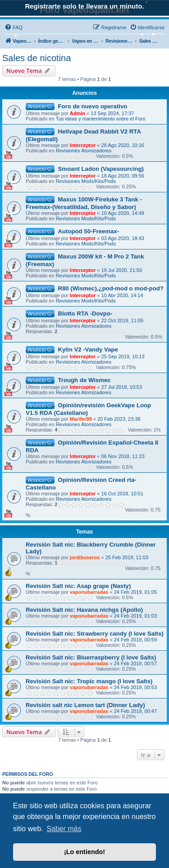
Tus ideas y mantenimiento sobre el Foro (101, 119)
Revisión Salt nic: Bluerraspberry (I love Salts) (91, 657)
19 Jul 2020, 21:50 (122, 270)
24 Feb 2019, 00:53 (135, 687)
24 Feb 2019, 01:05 (135, 592)
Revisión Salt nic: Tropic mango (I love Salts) (89, 681)
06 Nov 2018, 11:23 (123, 456)
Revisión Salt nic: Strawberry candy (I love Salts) (95, 634)
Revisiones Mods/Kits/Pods (86, 181)
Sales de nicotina (37, 58)
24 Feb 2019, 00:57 (135, 663)
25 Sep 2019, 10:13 (123, 356)
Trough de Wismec (84, 380)
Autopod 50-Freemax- (88, 231)
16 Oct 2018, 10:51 (123, 494)
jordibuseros (85, 557)
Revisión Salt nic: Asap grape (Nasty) (78, 586)
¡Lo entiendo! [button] (84, 852)
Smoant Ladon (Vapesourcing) (101, 169)
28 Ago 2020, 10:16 (123, 145)
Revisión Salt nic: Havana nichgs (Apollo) (84, 610)
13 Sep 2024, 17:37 (112, 113)
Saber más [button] (64, 829)
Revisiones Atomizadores (84, 151)
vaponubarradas (89, 592)
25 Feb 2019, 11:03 (127, 557)
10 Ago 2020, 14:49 (123, 213)
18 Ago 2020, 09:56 (123, 176)
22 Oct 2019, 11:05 (123, 320)
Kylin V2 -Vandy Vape (88, 349)
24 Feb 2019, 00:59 (135, 640)
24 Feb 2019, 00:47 (135, 711)
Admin (78, 113)
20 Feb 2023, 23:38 (119, 419)
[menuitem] (14, 27)
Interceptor (83, 145)
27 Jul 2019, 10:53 (122, 387)
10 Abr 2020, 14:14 (122, 295)
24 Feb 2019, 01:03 (135, 616)
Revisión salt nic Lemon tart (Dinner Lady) (85, 705)
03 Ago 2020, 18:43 (123, 238)
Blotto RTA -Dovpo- (85, 314)
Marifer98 (81, 419)
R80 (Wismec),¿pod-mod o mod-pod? (110, 288)
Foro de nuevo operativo (92, 106)
